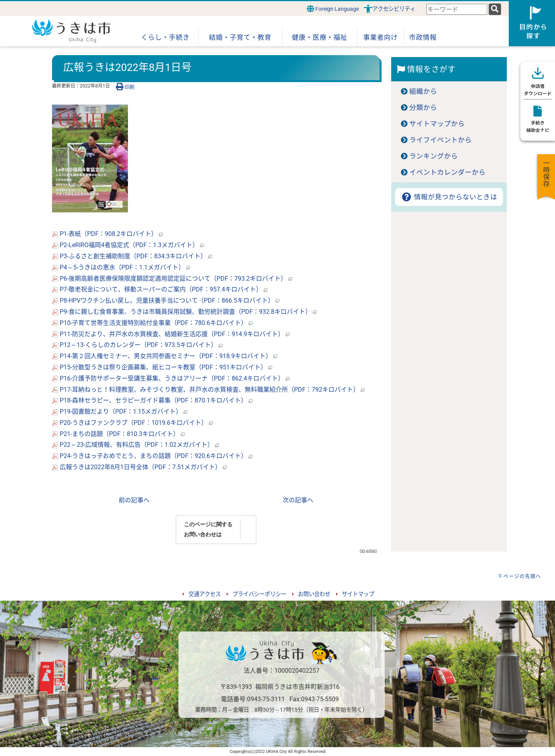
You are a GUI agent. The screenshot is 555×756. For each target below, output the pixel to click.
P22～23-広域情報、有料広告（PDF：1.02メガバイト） (135, 445)
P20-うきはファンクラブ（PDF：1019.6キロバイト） (132, 423)
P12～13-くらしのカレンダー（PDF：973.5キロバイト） (137, 345)
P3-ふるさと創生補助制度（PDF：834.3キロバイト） (132, 256)
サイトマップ (358, 594)
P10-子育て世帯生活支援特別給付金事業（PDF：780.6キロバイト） (152, 323)
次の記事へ (298, 500)
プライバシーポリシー (259, 594)
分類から (423, 108)
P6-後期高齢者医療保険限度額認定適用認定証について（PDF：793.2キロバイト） (172, 279)
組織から (423, 91)
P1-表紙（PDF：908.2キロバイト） (107, 234)
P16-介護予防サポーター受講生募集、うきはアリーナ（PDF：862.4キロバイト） (171, 378)
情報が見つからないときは (449, 197)
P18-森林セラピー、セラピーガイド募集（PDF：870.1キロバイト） (152, 400)
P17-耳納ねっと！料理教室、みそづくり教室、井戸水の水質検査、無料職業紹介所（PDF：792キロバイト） (208, 390)
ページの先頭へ (522, 576)
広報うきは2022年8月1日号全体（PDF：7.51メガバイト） (139, 467)
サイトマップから (437, 124)
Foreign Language (333, 9)
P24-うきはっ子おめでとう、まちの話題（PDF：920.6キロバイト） (152, 456)
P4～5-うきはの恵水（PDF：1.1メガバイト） (121, 267)
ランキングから (434, 156)
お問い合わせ (314, 594)
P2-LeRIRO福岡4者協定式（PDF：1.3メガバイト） (128, 245)
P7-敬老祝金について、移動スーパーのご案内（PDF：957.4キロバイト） (160, 289)
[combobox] (457, 9)
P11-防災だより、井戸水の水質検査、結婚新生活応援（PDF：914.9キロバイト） (171, 334)
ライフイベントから (441, 140)
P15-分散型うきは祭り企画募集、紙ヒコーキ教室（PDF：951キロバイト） (162, 367)
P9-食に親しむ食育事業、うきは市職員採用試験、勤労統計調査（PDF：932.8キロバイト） (184, 312)
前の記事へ (134, 500)
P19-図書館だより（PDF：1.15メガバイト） (120, 412)
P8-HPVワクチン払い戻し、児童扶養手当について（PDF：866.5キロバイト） (166, 301)
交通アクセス (205, 594)
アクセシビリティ (394, 9)
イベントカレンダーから (447, 172)
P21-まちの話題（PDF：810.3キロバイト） (118, 434)
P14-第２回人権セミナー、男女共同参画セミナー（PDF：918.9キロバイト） (165, 356)
